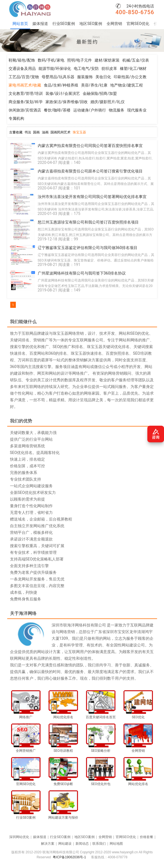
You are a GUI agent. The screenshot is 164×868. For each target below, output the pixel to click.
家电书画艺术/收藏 (25, 85)
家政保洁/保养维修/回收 (67, 102)
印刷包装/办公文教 (130, 77)
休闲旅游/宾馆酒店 (25, 110)
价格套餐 (147, 837)
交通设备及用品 (22, 68)
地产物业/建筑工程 (127, 85)
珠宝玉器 (79, 132)
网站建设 (65, 844)
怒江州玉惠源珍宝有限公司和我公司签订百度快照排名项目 (88, 222)
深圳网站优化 (19, 837)
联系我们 (99, 844)
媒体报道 (40, 24)
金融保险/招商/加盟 (100, 93)
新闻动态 (82, 844)
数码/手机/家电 (51, 60)
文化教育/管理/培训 (26, 93)
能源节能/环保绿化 (55, 68)
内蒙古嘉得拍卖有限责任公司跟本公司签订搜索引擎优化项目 (90, 171)
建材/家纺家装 (107, 60)
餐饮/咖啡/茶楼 (57, 110)
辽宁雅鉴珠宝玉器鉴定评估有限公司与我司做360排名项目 (88, 248)
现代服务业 (137, 110)
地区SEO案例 (91, 24)
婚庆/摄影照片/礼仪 (108, 102)
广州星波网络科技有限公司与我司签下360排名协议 (82, 273)
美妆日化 (103, 77)
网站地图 (116, 844)
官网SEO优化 (138, 24)
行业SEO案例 (64, 24)
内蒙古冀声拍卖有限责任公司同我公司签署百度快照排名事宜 (90, 146)
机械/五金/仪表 (136, 60)
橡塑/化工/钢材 (133, 68)
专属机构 (16, 118)
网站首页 (20, 24)
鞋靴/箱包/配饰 (22, 60)
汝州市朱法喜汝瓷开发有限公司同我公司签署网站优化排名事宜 (92, 197)
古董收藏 (16, 132)
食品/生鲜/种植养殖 (61, 85)
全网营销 (114, 24)
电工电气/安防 (86, 68)
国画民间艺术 (60, 132)
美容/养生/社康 (94, 85)
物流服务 (117, 110)
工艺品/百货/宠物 (24, 77)
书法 (28, 132)
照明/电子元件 (80, 60)
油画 (45, 132)
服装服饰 (85, 77)
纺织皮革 (109, 68)
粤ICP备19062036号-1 (69, 857)
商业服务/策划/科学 (26, 102)
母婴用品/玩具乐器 (58, 77)
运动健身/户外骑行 (90, 110)
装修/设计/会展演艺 (63, 93)
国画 (36, 132)
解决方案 (48, 844)
